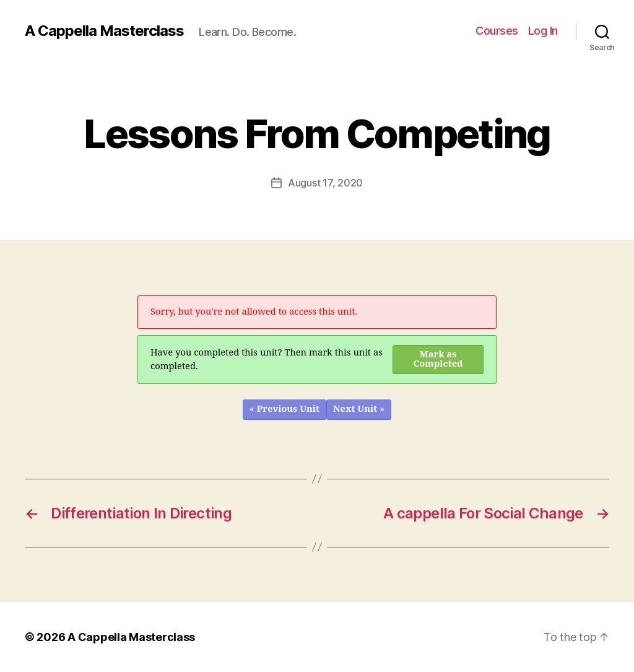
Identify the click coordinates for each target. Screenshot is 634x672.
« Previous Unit (284, 409)
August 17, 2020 (325, 183)
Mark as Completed (438, 359)
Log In (543, 31)
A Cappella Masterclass (104, 31)
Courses (497, 31)
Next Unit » (359, 409)
